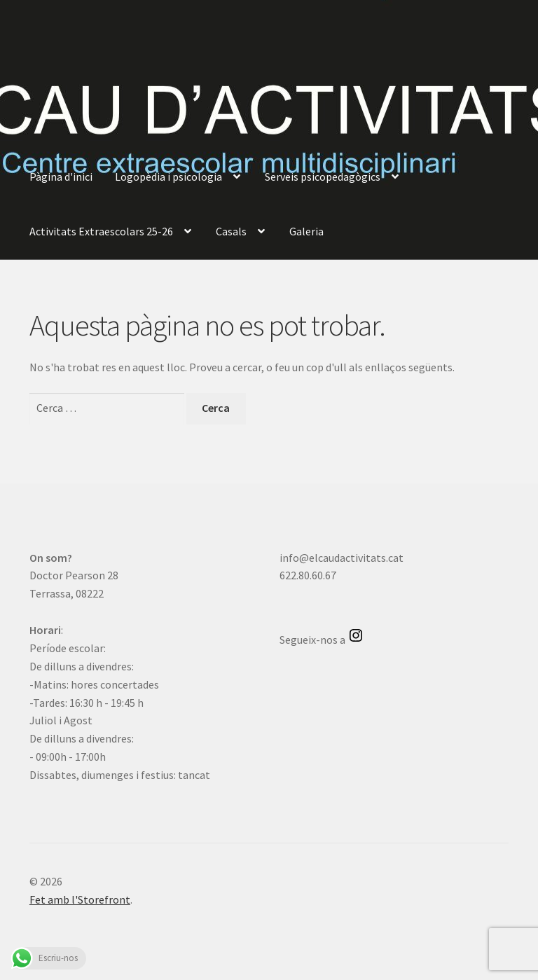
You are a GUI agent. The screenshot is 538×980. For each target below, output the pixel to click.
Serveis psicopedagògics (323, 177)
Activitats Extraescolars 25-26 (101, 231)
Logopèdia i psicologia (168, 177)
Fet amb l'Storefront (80, 899)
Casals (231, 231)
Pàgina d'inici (61, 177)
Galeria (306, 231)
